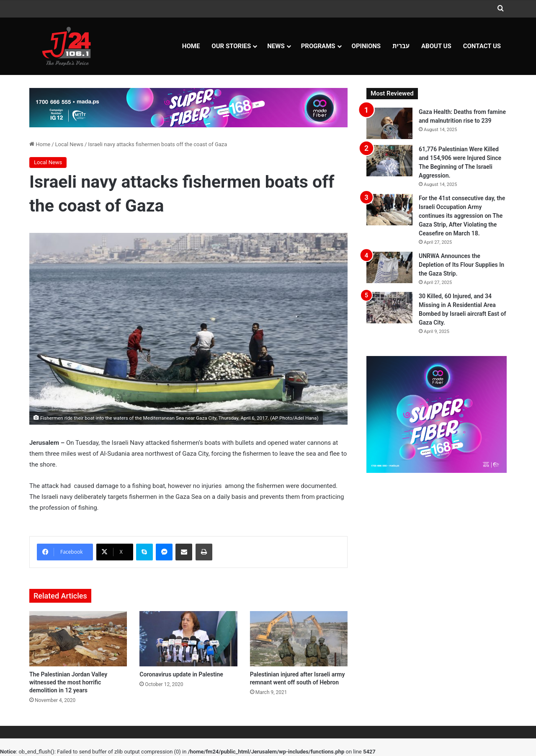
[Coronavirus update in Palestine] (188, 639)
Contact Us (482, 46)
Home (191, 46)
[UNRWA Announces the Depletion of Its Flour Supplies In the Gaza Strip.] (389, 267)
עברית (401, 46)
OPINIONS (366, 46)
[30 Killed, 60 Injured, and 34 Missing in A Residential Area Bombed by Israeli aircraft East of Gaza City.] (389, 308)
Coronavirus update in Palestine (181, 674)
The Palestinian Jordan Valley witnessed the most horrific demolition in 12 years (68, 682)
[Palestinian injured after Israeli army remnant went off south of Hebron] (299, 639)
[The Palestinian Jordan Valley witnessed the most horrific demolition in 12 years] (78, 639)
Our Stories (231, 46)
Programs (318, 46)
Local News (69, 144)
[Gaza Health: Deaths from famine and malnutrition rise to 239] (389, 123)
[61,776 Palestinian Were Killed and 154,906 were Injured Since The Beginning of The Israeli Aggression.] (389, 161)
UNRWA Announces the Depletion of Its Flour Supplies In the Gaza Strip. (461, 265)
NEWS (276, 46)
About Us (436, 46)
